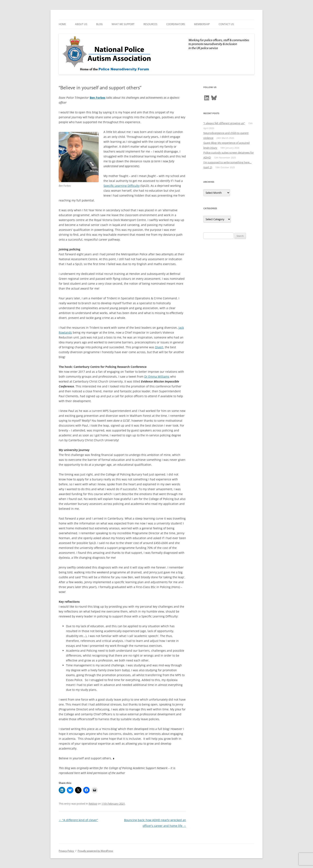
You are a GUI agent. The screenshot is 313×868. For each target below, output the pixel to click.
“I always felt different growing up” (224, 123)
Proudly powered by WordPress (95, 851)
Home (62, 24)
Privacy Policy (66, 851)
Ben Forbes (98, 98)
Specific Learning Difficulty (122, 186)
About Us (81, 24)
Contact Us (226, 24)
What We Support (123, 24)
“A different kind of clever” (78, 820)
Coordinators (176, 24)
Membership (202, 24)
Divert (159, 347)
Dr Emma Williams (157, 377)
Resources (150, 24)
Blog (99, 24)
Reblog (93, 804)
